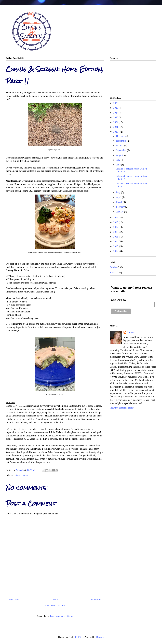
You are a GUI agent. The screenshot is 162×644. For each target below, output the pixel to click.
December (121, 136)
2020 (116, 132)
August (120, 155)
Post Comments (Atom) (61, 616)
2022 (116, 122)
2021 (116, 127)
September (121, 150)
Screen (25, 475)
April (119, 197)
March (119, 202)
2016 (116, 232)
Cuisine (17, 475)
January (120, 212)
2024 (116, 113)
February (121, 207)
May (119, 192)
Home (55, 600)
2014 (116, 241)
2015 (116, 237)
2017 (116, 227)
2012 (116, 251)
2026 (116, 103)
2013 (116, 246)
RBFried (79, 637)
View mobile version (55, 606)
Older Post (96, 600)
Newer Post (14, 600)
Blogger (100, 637)
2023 (116, 117)
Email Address (119, 300)
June (119, 165)
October (120, 146)
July (118, 160)
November (121, 141)
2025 (116, 108)
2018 (116, 222)
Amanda (20, 470)
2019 (116, 218)
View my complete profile (122, 408)
